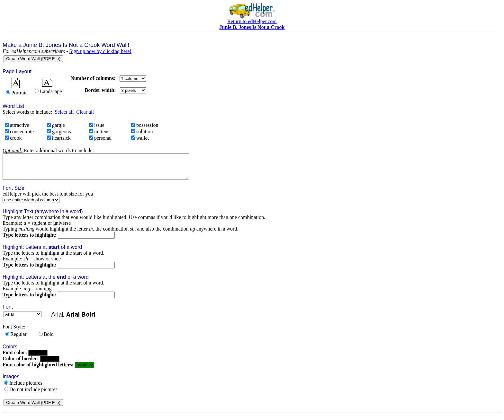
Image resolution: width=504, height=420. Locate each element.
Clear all (85, 112)
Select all (64, 112)
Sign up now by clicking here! (100, 51)
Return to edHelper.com (252, 21)
